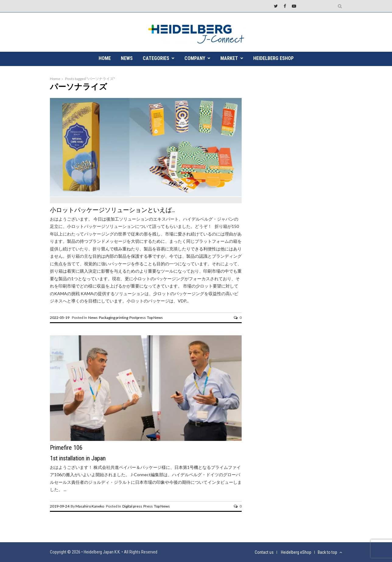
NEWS (127, 58)
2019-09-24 (60, 506)
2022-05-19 (60, 318)
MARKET (229, 58)
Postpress (138, 318)
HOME (105, 58)
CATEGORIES (156, 58)
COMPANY (195, 58)
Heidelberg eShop (273, 58)
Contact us (264, 552)
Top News (155, 318)
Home (55, 79)
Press (148, 506)
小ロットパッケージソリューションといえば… (112, 210)
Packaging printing (114, 318)
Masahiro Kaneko (90, 506)
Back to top (330, 552)
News (93, 318)
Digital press (132, 506)
